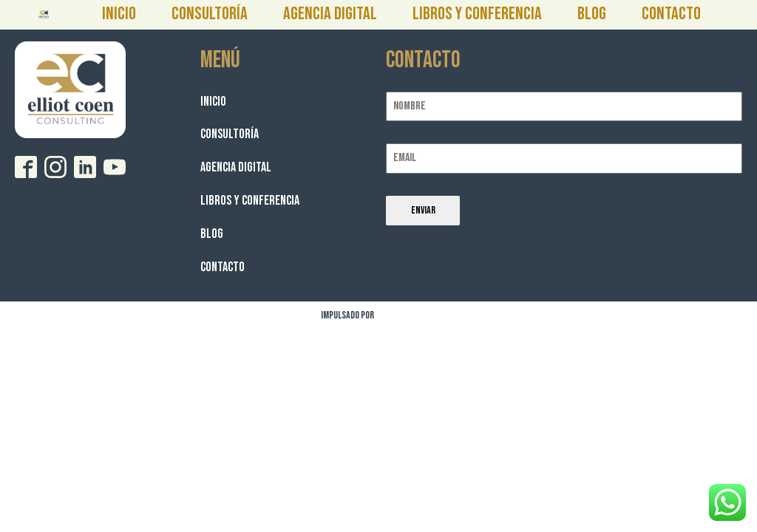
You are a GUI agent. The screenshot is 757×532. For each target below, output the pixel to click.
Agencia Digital (330, 14)
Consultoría (210, 14)
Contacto (671, 14)
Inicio (119, 14)
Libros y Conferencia (477, 14)
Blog (592, 14)
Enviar (423, 210)
